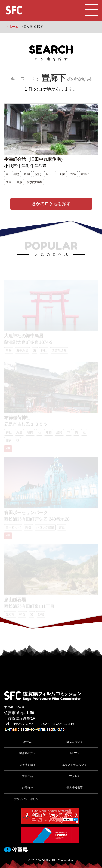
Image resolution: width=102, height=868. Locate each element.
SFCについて (75, 742)
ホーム (27, 742)
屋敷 (19, 182)
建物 (16, 174)
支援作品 (27, 776)
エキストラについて (75, 765)
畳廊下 (85, 174)
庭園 (62, 174)
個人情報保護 (75, 788)
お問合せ (27, 788)
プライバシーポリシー (27, 799)
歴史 (38, 174)
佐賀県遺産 (35, 182)
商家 (9, 182)
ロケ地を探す (27, 765)
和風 (27, 174)
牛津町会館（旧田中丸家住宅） (35, 159)
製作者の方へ (27, 753)
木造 (73, 174)
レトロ (50, 174)
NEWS (75, 753)
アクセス (75, 776)
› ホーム (12, 27)
